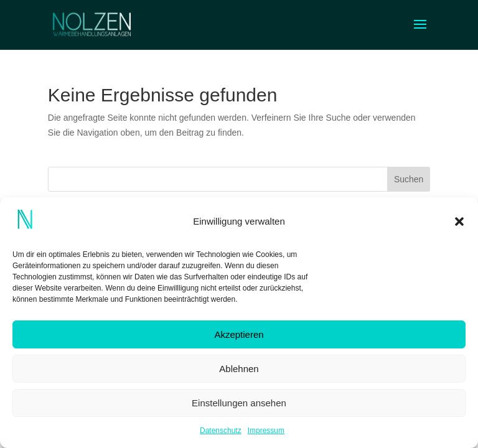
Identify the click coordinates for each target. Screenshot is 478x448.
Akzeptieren (239, 334)
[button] (459, 222)
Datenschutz (221, 431)
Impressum (266, 431)
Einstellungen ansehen (239, 403)
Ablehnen (239, 369)
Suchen (409, 179)
